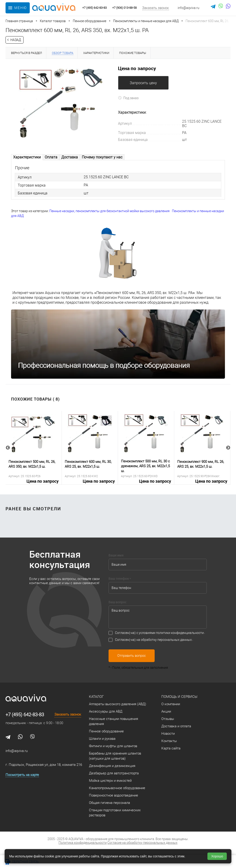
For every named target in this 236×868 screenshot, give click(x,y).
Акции (166, 712)
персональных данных (175, 640)
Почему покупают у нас (102, 157)
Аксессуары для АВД (106, 712)
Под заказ (128, 98)
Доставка (70, 157)
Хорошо (217, 856)
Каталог (96, 697)
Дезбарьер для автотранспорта (114, 774)
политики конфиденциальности (180, 633)
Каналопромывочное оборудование (117, 788)
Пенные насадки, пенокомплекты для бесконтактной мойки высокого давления (109, 211)
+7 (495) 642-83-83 (25, 715)
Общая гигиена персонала (109, 803)
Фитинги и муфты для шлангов (113, 746)
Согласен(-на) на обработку (153, 640)
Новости (168, 734)
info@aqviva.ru (189, 8)
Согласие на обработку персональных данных (142, 843)
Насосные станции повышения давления (114, 722)
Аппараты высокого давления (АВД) (118, 705)
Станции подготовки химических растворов (115, 813)
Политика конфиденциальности (83, 843)
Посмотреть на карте (22, 775)
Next (228, 448)
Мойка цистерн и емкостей (110, 781)
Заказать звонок (156, 8)
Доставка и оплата (176, 727)
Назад (16, 40)
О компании (171, 705)
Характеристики (27, 157)
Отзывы (168, 719)
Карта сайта (171, 749)
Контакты (169, 741)
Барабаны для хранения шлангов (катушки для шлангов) (115, 756)
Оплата (51, 157)
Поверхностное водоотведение (114, 796)
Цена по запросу (137, 68)
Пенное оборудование (106, 732)
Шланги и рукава (102, 739)
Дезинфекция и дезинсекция (112, 766)
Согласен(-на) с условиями (159, 633)
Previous (8, 448)
